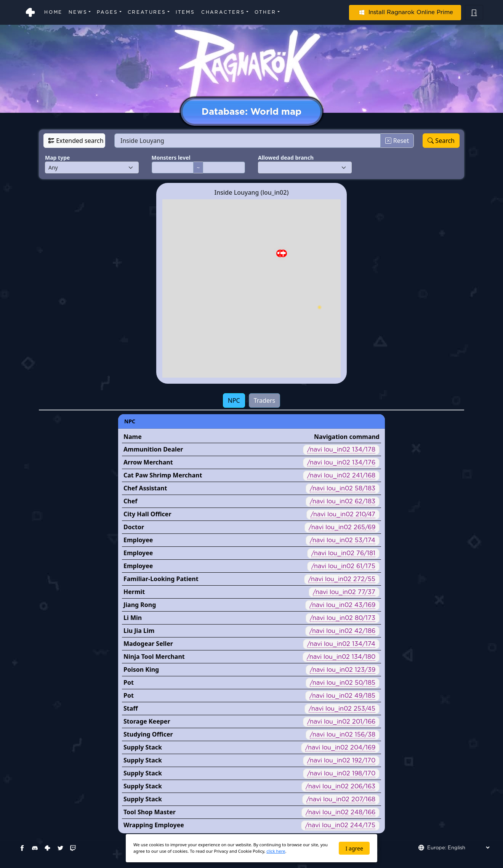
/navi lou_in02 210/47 (343, 514)
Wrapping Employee (154, 825)
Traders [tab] (265, 400)
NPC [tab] (234, 400)
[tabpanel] (251, 624)
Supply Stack (143, 747)
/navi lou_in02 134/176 (341, 462)
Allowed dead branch (286, 158)
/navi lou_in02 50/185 (343, 683)
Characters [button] (223, 12)
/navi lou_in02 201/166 (341, 721)
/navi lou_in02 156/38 (343, 734)
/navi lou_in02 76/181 (343, 553)
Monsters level (171, 158)
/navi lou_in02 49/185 (342, 696)
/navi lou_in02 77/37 (344, 592)
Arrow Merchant (148, 462)
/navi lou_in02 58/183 (343, 488)
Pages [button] (107, 12)
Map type (57, 158)
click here (276, 851)
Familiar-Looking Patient (161, 579)
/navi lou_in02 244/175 (340, 825)
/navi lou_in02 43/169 (342, 605)
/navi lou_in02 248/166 (340, 812)
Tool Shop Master (150, 812)
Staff (131, 708)
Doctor (134, 527)
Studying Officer (148, 734)
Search (441, 141)
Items (185, 12)
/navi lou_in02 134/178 (341, 449)
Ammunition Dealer (153, 449)
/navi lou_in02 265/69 (342, 527)
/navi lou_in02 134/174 (341, 644)
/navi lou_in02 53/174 (343, 540)
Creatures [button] (147, 12)
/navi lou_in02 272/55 (342, 579)
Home (53, 12)
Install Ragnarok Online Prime (405, 12)
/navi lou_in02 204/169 (340, 747)
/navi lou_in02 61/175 (343, 566)
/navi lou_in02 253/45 (342, 709)
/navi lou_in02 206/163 (340, 786)
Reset (397, 141)
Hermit (134, 592)
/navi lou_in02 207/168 (341, 799)
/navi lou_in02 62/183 (343, 501)
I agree (354, 848)
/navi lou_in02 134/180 (341, 657)
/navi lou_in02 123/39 (343, 670)
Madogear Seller (148, 644)
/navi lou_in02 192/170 (341, 760)
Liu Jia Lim (139, 631)
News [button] (78, 12)
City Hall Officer (147, 514)
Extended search (76, 141)
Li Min (133, 618)
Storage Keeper (147, 721)
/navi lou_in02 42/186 (342, 631)
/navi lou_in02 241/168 (341, 475)
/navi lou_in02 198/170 (341, 773)
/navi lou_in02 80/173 (343, 618)
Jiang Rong (140, 605)
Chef (130, 501)
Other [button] (265, 12)
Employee (138, 540)
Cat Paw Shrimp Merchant (163, 475)
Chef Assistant (145, 488)
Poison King (141, 669)
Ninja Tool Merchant (154, 657)
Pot (129, 682)
